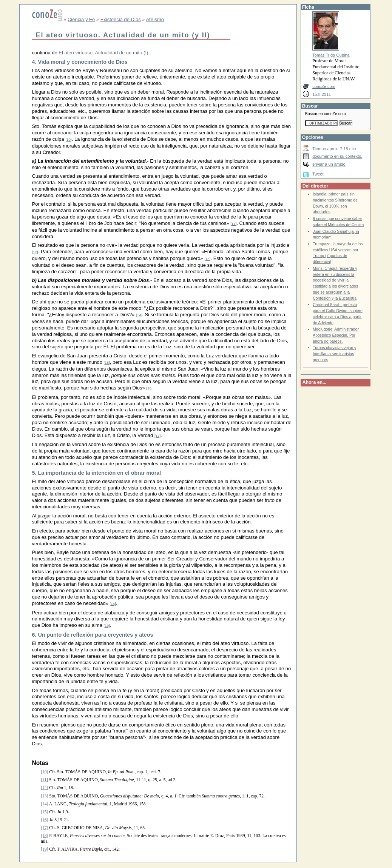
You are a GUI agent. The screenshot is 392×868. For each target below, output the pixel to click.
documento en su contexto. (337, 156)
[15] (107, 362)
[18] (113, 604)
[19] (107, 626)
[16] (149, 388)
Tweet (318, 174)
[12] (35, 252)
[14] (139, 315)
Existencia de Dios (121, 19)
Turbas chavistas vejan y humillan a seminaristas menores (334, 354)
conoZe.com (324, 86)
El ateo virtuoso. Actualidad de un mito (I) (103, 53)
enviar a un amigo (329, 164)
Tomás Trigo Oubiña (331, 55)
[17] (157, 436)
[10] (68, 139)
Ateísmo (155, 19)
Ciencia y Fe (81, 19)
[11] (233, 224)
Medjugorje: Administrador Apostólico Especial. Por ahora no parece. (336, 335)
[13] (207, 259)
